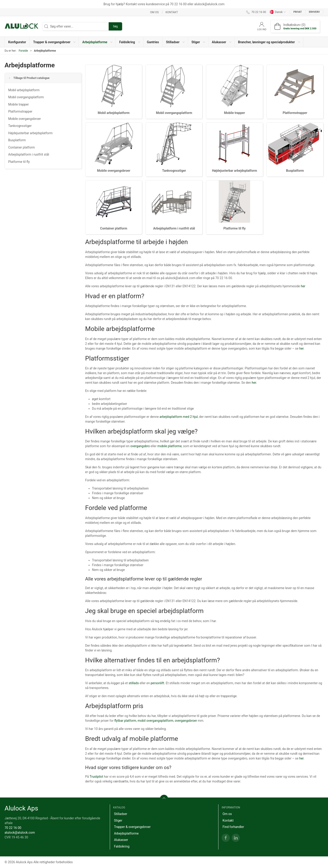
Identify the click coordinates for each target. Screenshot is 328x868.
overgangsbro (140, 446)
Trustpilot (96, 777)
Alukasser (121, 840)
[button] (54, 42)
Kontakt (172, 12)
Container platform (22, 147)
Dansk (278, 12)
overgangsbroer (186, 721)
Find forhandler (233, 827)
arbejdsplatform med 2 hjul (179, 417)
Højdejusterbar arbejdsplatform (30, 133)
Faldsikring (122, 846)
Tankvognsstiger (20, 126)
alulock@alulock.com (20, 833)
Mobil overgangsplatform (26, 97)
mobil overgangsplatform (155, 721)
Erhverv (314, 12)
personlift (157, 683)
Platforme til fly (19, 162)
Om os (154, 12)
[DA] (22, 26)
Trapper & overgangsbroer (132, 827)
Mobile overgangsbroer (24, 119)
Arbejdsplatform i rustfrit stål (29, 154)
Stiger (118, 820)
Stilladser (120, 814)
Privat (298, 12)
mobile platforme (170, 446)
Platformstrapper (20, 111)
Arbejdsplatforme (126, 833)
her (303, 286)
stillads (134, 683)
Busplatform (17, 140)
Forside (23, 51)
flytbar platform (125, 721)
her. (254, 383)
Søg (115, 26)
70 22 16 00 (13, 828)
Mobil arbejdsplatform (24, 90)
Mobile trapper (18, 104)
